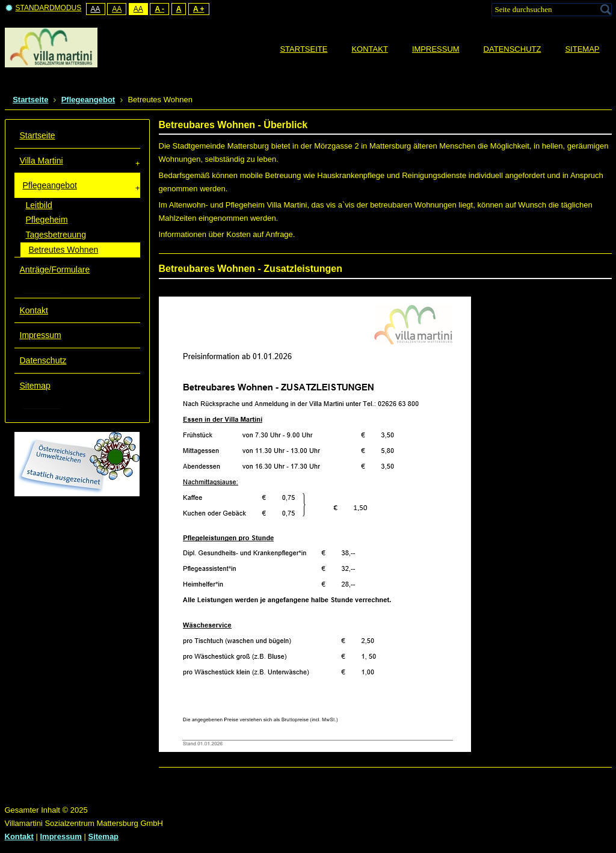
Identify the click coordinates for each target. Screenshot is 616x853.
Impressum (41, 335)
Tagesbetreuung (56, 235)
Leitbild (39, 205)
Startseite (38, 135)
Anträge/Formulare (55, 269)
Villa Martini (42, 161)
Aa (96, 9)
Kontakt (34, 310)
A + (199, 9)
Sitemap (35, 386)
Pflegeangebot (50, 185)
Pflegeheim (47, 220)
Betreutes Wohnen (64, 250)
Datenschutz (43, 360)
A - (159, 9)
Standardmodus (44, 8)
